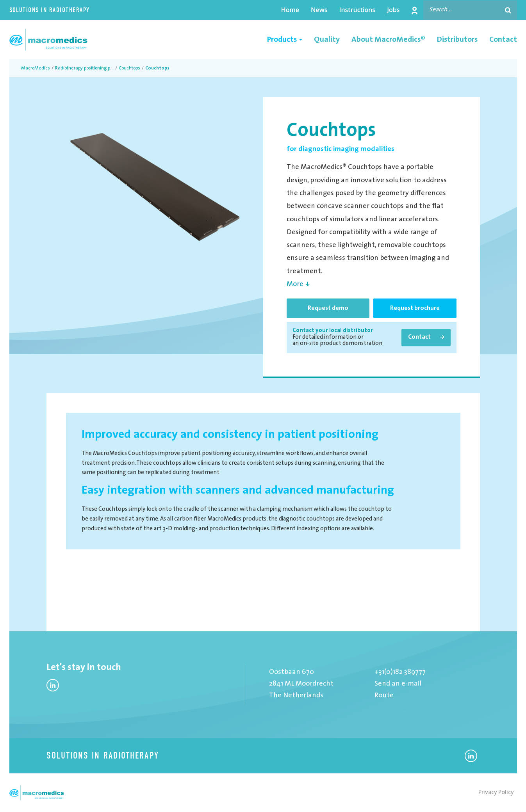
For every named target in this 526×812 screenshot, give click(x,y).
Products (285, 40)
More (295, 284)
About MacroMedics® (388, 40)
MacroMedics (36, 68)
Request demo (328, 308)
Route (384, 696)
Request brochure (415, 308)
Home (290, 10)
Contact (503, 40)
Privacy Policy (496, 792)
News (319, 10)
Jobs (393, 10)
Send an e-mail (398, 684)
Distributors (457, 40)
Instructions (358, 10)
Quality (327, 40)
